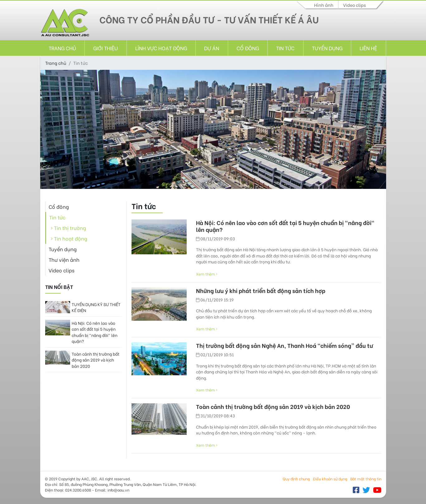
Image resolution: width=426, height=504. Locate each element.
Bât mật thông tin (366, 479)
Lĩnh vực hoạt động (161, 48)
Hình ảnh (324, 5)
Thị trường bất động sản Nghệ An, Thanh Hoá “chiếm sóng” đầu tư (285, 345)
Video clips (354, 5)
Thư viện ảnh (64, 259)
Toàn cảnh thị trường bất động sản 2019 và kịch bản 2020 (96, 360)
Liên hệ (368, 48)
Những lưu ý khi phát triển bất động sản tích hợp (261, 290)
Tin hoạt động (69, 238)
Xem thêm (207, 274)
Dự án (212, 48)
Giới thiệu (105, 48)
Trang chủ (62, 48)
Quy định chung (296, 479)
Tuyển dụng (327, 48)
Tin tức (285, 48)
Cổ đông (248, 48)
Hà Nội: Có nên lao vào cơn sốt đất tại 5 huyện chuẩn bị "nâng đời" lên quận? (95, 332)
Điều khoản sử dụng (330, 479)
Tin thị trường (68, 228)
